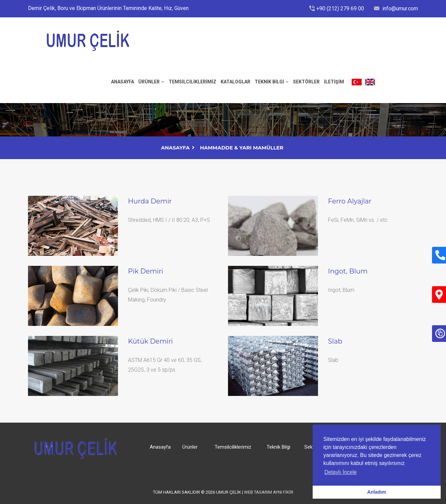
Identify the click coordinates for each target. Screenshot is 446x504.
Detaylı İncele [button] (340, 472)
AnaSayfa (175, 148)
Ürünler (149, 82)
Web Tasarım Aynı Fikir (269, 492)
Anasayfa (160, 447)
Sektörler (306, 82)
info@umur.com (399, 9)
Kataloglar (235, 82)
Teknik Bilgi (269, 82)
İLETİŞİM (334, 82)
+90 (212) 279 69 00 (340, 9)
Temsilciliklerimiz (192, 82)
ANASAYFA (122, 82)
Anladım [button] (377, 492)
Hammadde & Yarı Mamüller (242, 148)
